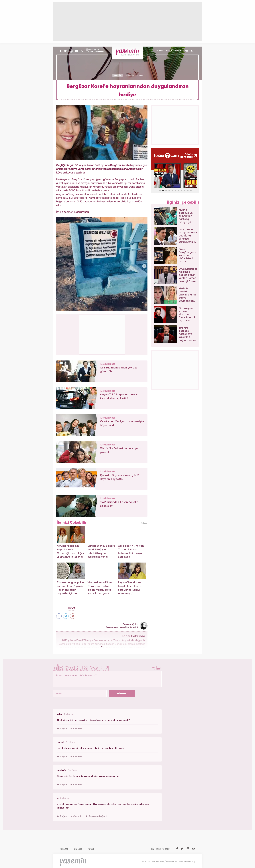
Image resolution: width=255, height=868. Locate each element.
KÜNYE (91, 849)
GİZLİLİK (78, 849)
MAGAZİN (117, 75)
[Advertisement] (102, 334)
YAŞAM (178, 51)
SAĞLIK (169, 51)
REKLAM (64, 849)
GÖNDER (122, 694)
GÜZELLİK (160, 51)
